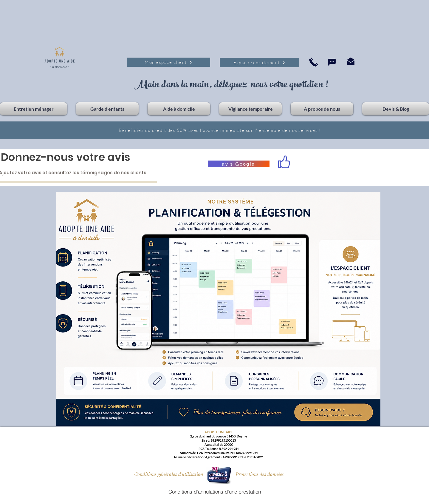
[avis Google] (239, 164)
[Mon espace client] (169, 62)
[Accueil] (314, 62)
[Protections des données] (260, 474)
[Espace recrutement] (259, 63)
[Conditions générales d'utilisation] (169, 474)
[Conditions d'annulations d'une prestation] (215, 492)
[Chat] (332, 62)
